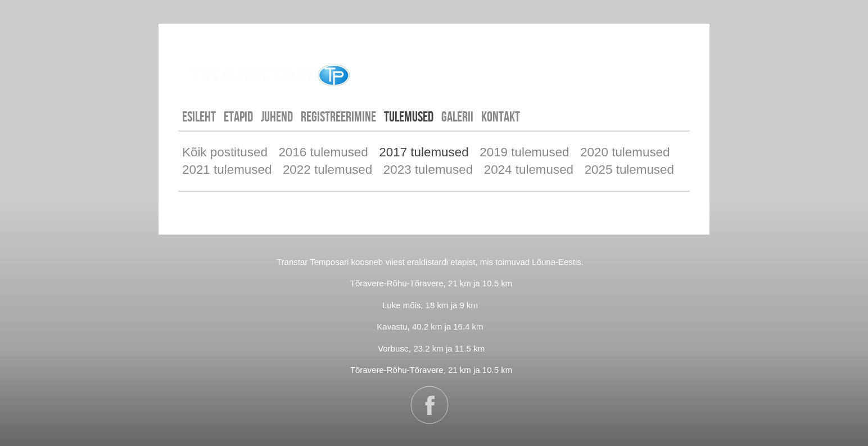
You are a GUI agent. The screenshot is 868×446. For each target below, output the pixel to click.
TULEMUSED (409, 116)
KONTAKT (501, 116)
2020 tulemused (625, 152)
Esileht (199, 116)
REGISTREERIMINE (338, 116)
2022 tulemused (327, 170)
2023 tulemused (428, 170)
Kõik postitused (225, 152)
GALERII (457, 116)
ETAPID (238, 116)
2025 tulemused (629, 170)
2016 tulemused (323, 152)
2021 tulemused (227, 170)
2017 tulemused (424, 152)
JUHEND (277, 116)
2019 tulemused (524, 152)
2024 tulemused (529, 170)
